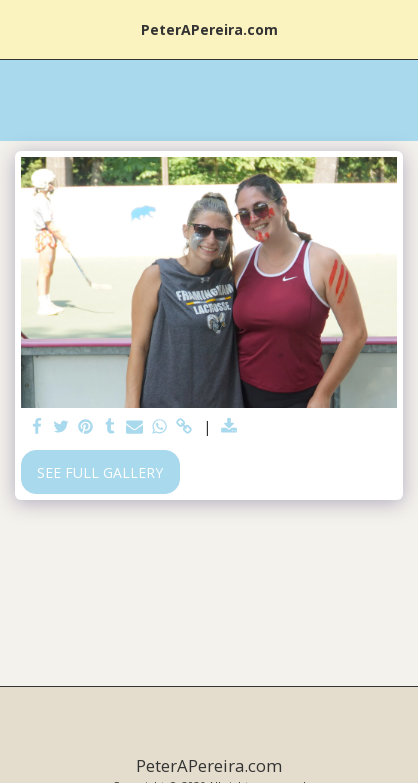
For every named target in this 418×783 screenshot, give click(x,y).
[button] (22, 28)
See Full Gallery (100, 472)
